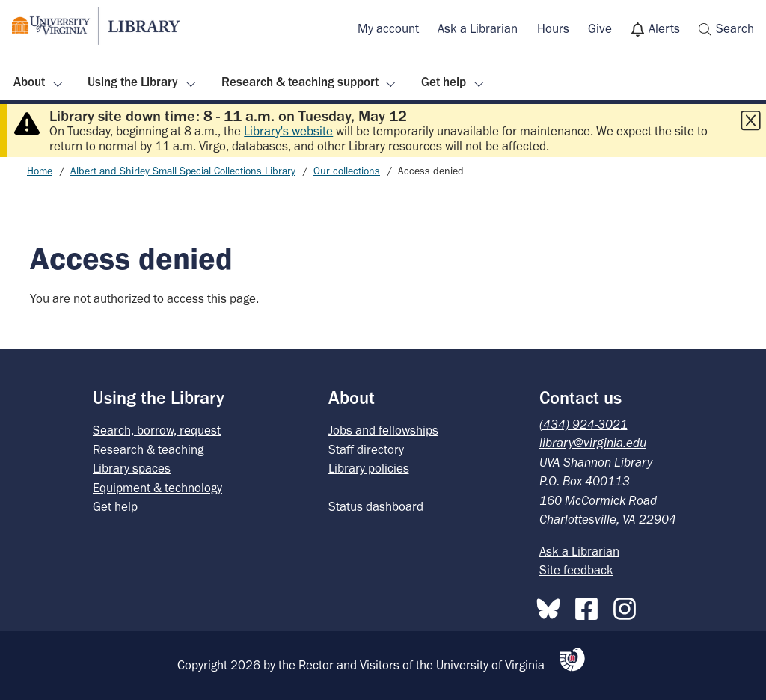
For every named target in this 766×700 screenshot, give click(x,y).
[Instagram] (628, 606)
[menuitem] (388, 29)
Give (600, 28)
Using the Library (133, 82)
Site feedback (576, 570)
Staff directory (366, 449)
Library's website (288, 131)
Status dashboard (376, 506)
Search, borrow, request (157, 430)
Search (735, 28)
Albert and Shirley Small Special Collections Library (183, 171)
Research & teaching (148, 449)
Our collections (347, 171)
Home (40, 171)
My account (388, 28)
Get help (444, 82)
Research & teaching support (300, 82)
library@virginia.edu (593, 443)
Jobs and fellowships (383, 430)
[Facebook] (590, 606)
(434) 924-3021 (583, 424)
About (29, 82)
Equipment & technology (157, 488)
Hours (553, 28)
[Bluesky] (552, 606)
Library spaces (132, 468)
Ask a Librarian (478, 28)
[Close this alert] (750, 120)
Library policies (369, 468)
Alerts (664, 28)
